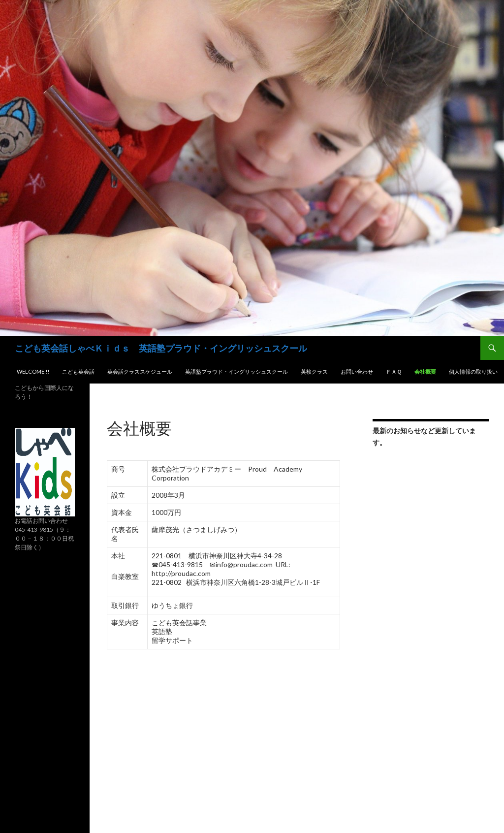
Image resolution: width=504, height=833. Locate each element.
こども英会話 (78, 371)
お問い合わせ (357, 371)
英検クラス (314, 371)
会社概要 (425, 371)
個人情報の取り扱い (473, 371)
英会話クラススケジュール (140, 371)
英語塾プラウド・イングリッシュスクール (236, 371)
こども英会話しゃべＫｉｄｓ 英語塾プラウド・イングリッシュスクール (161, 348)
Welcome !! (33, 371)
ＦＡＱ (394, 371)
